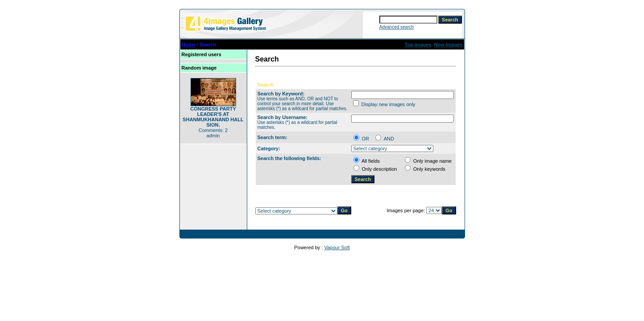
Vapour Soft (337, 247)
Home (189, 45)
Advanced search (397, 27)
